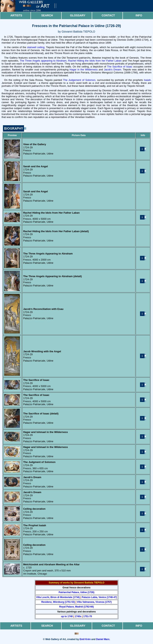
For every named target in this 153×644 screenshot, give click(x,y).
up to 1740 (67, 616)
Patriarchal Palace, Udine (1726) (76, 592)
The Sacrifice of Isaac (120, 67)
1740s (78, 616)
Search (47, 15)
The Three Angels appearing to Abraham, (43, 61)
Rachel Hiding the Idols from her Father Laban (95, 61)
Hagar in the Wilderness (84, 70)
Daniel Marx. (103, 639)
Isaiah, (148, 80)
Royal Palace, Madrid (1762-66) (76, 607)
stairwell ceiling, (36, 47)
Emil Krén (85, 639)
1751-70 (88, 616)
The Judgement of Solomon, (80, 80)
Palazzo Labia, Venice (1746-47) (99, 597)
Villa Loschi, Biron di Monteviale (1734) (58, 597)
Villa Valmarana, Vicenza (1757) (94, 602)
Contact (108, 15)
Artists (16, 15)
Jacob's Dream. (113, 70)
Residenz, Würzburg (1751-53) (58, 602)
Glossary (78, 15)
